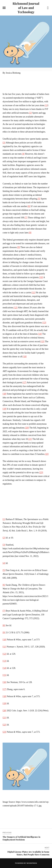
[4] (23, 154)
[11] (33, 293)
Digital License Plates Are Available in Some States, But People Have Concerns (28, 853)
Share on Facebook (5, 821)
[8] (30, 233)
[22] (47, 454)
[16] (25, 357)
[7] (26, 218)
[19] (4, 409)
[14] (40, 334)
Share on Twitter (11, 821)
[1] (46, 105)
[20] (27, 428)
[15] (42, 341)
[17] (24, 382)
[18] (4, 394)
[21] (30, 439)
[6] (29, 206)
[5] (39, 199)
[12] (16, 308)
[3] (4, 143)
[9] (19, 247)
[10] (41, 277)
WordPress (32, 863)
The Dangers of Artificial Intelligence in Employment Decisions (21, 838)
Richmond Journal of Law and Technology (26, 8)
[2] (30, 113)
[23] (41, 472)
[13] (44, 323)
